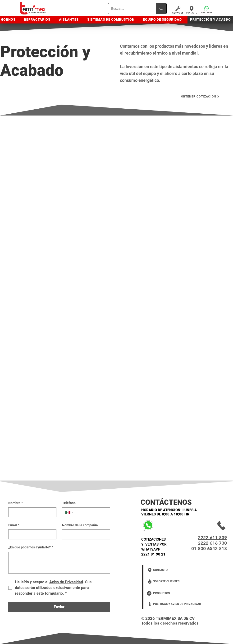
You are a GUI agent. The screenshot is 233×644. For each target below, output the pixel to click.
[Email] (31, 534)
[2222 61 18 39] (210, 526)
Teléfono (69, 503)
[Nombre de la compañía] (85, 534)
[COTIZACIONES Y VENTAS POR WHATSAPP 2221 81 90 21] (160, 526)
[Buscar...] (128, 9)
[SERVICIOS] (178, 10)
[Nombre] (31, 512)
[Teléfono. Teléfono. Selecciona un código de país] (70, 512)
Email (14, 525)
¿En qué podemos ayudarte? (31, 547)
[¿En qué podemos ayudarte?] (59, 563)
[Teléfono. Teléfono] (91, 512)
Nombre (16, 503)
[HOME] (30, 9)
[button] (206, 9)
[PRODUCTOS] (169, 593)
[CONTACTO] (192, 10)
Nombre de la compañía (80, 525)
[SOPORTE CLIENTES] (172, 581)
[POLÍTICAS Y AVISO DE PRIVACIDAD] (177, 604)
